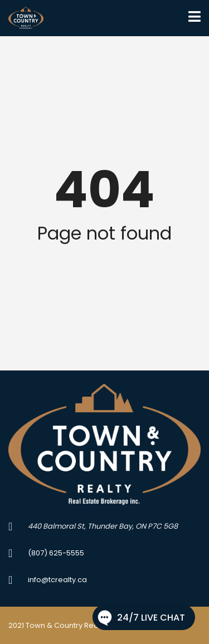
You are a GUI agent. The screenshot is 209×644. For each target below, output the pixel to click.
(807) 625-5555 (56, 553)
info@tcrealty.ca (57, 580)
